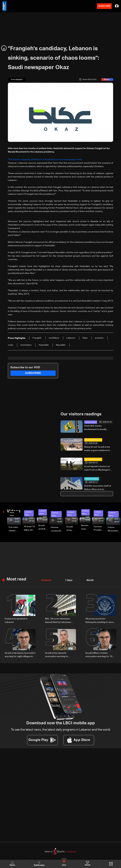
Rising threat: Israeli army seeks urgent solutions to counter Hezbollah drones (98, 449)
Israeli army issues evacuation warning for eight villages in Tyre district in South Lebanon (20, 654)
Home (13, 864)
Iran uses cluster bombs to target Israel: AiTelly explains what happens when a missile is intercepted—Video (15, 529)
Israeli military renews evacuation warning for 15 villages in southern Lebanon (100, 654)
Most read (16, 579)
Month (89, 580)
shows (87, 864)
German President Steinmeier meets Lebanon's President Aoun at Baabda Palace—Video (99, 528)
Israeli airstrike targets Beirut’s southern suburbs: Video (43, 527)
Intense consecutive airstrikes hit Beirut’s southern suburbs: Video (57, 529)
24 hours (46, 580)
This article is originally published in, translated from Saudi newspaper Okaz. (45, 160)
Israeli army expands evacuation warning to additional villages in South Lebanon (59, 654)
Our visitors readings (81, 414)
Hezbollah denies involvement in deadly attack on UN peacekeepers (99, 428)
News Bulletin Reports (93, 440)
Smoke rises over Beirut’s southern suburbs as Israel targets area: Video (86, 527)
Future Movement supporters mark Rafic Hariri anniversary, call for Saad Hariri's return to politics (114, 529)
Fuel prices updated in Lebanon (16, 620)
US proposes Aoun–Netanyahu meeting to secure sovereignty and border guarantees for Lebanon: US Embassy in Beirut (101, 620)
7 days (68, 580)
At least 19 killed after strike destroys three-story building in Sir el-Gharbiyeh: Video (30, 528)
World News (12, 514)
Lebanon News (91, 422)
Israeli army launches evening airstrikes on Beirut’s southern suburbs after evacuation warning (72, 529)
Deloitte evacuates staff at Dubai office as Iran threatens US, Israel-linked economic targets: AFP (98, 488)
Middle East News (92, 479)
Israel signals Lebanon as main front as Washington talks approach (97, 468)
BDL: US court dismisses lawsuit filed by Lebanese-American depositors (58, 620)
